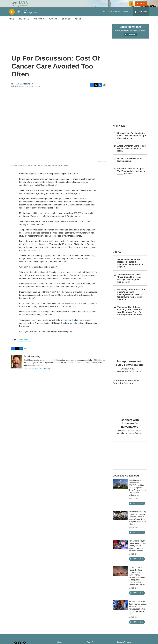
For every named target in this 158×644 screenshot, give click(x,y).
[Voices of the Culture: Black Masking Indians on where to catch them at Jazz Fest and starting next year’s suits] (120, 610)
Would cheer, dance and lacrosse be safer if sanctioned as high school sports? (130, 268)
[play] (12, 16)
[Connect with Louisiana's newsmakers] (130, 406)
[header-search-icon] (132, 6)
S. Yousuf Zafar (77, 203)
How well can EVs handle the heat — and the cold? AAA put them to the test (132, 140)
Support (53, 23)
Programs (39, 23)
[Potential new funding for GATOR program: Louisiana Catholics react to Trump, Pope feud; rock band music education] (120, 520)
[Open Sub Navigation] (16, 23)
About (78, 23)
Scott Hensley (26, 88)
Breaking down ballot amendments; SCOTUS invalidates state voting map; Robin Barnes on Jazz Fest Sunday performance (138, 492)
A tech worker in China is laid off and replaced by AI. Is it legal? (131, 153)
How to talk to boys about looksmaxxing (130, 164)
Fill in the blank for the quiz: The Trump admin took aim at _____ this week (131, 176)
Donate (143, 6)
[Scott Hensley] (16, 366)
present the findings (73, 325)
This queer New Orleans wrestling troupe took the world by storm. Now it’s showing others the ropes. (130, 315)
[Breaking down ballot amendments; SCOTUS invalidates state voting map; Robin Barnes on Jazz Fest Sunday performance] (120, 488)
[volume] (19, 16)
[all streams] (141, 16)
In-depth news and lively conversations (130, 368)
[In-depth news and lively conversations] (130, 344)
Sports (117, 256)
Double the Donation (123, 387)
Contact (66, 23)
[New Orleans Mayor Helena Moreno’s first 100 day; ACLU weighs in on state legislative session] (120, 549)
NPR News (24, 344)
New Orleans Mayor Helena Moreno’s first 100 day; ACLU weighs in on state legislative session (137, 550)
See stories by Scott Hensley (37, 373)
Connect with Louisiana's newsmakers (130, 428)
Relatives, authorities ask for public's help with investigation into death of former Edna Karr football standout (131, 299)
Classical (24, 23)
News (12, 23)
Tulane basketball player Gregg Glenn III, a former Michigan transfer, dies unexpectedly (129, 283)
